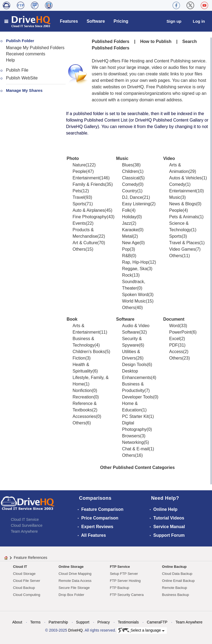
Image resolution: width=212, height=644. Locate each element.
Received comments (26, 54)
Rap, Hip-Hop (135, 262)
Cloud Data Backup (177, 574)
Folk (126, 210)
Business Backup (175, 595)
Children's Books (89, 352)
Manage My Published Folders (35, 48)
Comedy (130, 184)
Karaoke (130, 230)
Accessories (84, 416)
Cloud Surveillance (27, 525)
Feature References (31, 558)
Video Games (182, 249)
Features (69, 21)
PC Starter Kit (135, 416)
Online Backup (174, 567)
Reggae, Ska (135, 269)
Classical (131, 178)
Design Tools (134, 365)
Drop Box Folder (71, 595)
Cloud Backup (24, 588)
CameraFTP (157, 622)
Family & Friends (89, 184)
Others (79, 249)
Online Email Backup (178, 581)
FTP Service (120, 567)
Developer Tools (138, 397)
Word (174, 326)
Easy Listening (136, 204)
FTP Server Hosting (125, 581)
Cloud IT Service (25, 519)
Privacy (104, 622)
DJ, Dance (132, 197)
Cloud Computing (27, 595)
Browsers (131, 436)
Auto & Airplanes (89, 210)
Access (176, 352)
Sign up (174, 21)
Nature (79, 165)
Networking (133, 442)
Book (72, 319)
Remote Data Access (75, 581)
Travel (79, 197)
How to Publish (156, 41)
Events (79, 223)
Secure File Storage (74, 588)
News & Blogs (183, 204)
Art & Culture (85, 243)
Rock (127, 275)
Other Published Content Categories (138, 467)
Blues (128, 165)
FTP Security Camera (127, 595)
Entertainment (86, 178)
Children (130, 171)
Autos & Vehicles (185, 178)
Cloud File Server (27, 581)
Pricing (121, 21)
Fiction (79, 358)
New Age (131, 243)
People (79, 171)
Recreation (83, 397)
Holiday (129, 217)
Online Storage (71, 567)
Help (10, 60)
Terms (35, 622)
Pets (77, 191)
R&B (127, 256)
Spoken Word (135, 295)
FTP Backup (120, 588)
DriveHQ (76, 630)
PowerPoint (180, 332)
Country (130, 191)
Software (96, 21)
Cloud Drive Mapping (75, 574)
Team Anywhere (24, 531)
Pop (126, 249)
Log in (199, 21)
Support (83, 622)
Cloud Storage (24, 574)
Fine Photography (90, 217)
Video (169, 158)
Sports (79, 204)
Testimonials (128, 622)
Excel (175, 339)
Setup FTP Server (124, 574)
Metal (127, 236)
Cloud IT (20, 567)
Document (174, 319)
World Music (134, 301)
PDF (174, 345)
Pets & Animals (184, 217)
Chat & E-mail (136, 449)
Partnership (58, 622)
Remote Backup (175, 588)
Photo (73, 158)
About (17, 622)
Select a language (141, 630)
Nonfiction (82, 390)
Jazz (127, 223)
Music (122, 158)
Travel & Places (184, 243)
